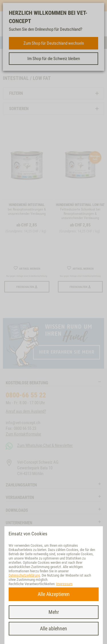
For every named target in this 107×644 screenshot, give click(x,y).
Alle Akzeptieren (54, 594)
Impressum (64, 584)
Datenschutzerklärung (24, 575)
